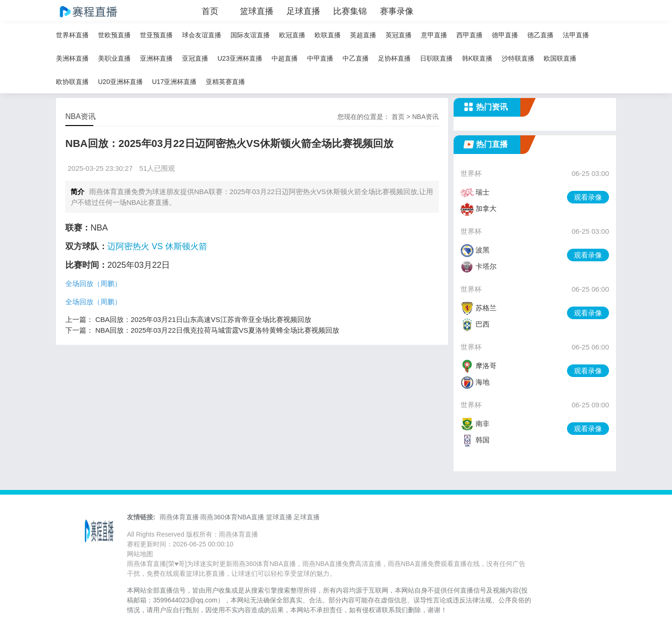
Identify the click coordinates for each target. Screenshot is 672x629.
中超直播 (285, 58)
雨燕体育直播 (179, 517)
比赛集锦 (350, 11)
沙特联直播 (518, 58)
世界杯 (471, 173)
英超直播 (363, 35)
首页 (210, 11)
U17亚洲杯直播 (175, 82)
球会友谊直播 (202, 35)
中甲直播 (320, 58)
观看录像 (588, 197)
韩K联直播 (477, 58)
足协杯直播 (394, 58)
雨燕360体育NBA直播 (232, 517)
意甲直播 (434, 35)
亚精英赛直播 (225, 82)
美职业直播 (114, 58)
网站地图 (140, 554)
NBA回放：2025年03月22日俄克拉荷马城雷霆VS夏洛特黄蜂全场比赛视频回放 (217, 330)
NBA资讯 (425, 117)
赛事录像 (397, 11)
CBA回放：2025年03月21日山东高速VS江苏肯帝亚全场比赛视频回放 (203, 319)
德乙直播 (540, 35)
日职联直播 (436, 58)
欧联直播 (328, 35)
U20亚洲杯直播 (120, 82)
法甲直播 (576, 35)
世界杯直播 (72, 35)
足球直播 (303, 11)
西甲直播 (469, 35)
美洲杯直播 (72, 58)
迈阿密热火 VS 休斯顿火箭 (157, 246)
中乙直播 (356, 58)
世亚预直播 (156, 35)
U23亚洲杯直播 (240, 58)
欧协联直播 (72, 82)
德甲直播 (505, 35)
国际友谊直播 (250, 35)
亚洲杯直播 (156, 58)
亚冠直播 (195, 58)
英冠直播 (399, 35)
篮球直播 (257, 11)
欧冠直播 (292, 35)
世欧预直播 (114, 35)
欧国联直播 (560, 58)
